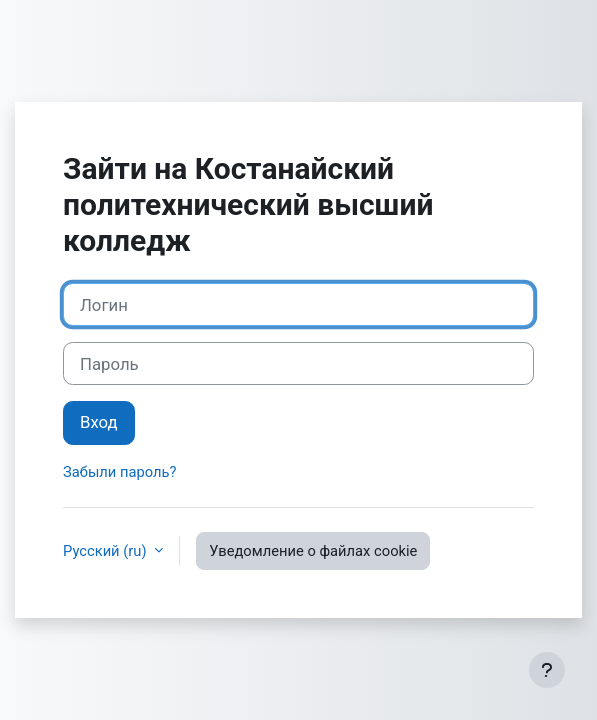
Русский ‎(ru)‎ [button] (106, 551)
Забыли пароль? (119, 472)
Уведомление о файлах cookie (313, 551)
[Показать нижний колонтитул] (547, 670)
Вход (99, 422)
